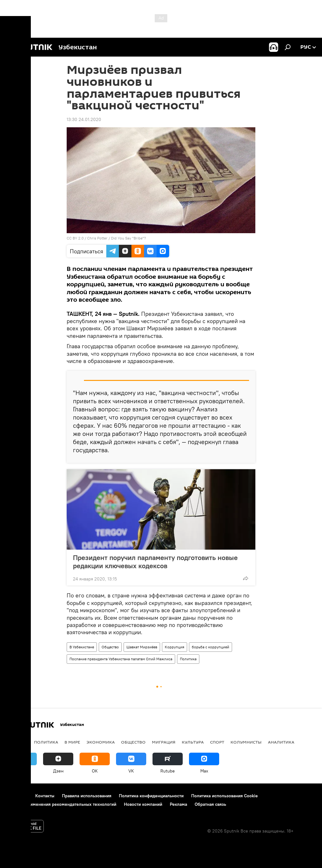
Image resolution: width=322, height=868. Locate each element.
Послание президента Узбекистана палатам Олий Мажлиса (121, 659)
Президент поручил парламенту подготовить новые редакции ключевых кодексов (155, 562)
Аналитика (281, 742)
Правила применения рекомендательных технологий (61, 804)
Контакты (45, 796)
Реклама (178, 804)
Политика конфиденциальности (151, 796)
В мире (72, 742)
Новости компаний (143, 804)
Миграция (164, 742)
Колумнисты (246, 742)
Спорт (217, 742)
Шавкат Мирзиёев (142, 647)
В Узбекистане (82, 647)
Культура (193, 742)
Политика (188, 659)
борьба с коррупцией (211, 647)
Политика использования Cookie (225, 796)
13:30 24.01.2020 (84, 119)
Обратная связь (210, 804)
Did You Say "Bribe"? (128, 238)
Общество (110, 647)
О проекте (17, 796)
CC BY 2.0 (75, 238)
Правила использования (87, 796)
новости (17, 742)
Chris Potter (97, 238)
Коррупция (175, 647)
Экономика (101, 742)
